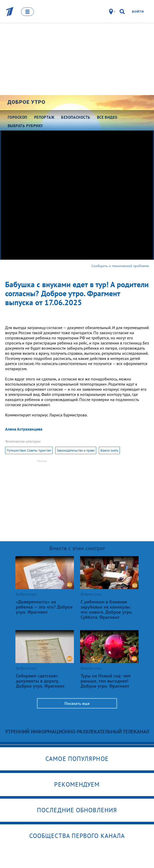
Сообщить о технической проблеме (120, 266)
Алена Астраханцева (24, 429)
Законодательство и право (76, 450)
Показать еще (77, 703)
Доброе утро (26, 102)
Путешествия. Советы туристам (29, 450)
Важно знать (109, 450)
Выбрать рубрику (25, 126)
